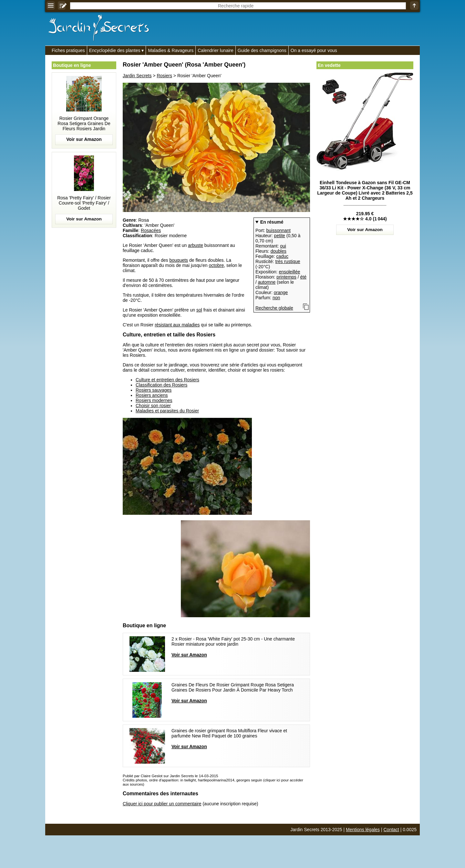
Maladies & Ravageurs (171, 50)
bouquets (179, 260)
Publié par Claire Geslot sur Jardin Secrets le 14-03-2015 (170, 776)
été (303, 277)
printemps (286, 277)
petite (280, 236)
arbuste (196, 245)
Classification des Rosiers (161, 385)
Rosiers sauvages (154, 390)
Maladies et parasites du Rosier (167, 411)
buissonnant (278, 230)
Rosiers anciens (152, 395)
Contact (391, 830)
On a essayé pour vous (314, 50)
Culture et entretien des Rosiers (167, 380)
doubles (279, 251)
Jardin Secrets (137, 76)
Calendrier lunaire (216, 50)
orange (281, 292)
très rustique (288, 261)
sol (199, 310)
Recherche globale (274, 308)
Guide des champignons (262, 50)
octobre (217, 265)
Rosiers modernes (154, 400)
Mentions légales (363, 830)
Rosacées (151, 230)
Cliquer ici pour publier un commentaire (162, 804)
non (276, 298)
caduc (282, 256)
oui (283, 246)
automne (267, 282)
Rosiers (164, 76)
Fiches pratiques (68, 50)
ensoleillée (289, 272)
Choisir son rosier (153, 406)
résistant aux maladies (177, 325)
